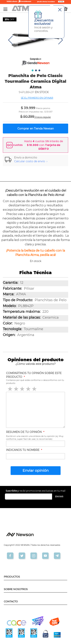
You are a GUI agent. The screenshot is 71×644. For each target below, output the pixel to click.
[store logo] (24, 8)
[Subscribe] (59, 497)
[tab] (35, 159)
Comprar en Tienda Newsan (36, 129)
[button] (10, 40)
